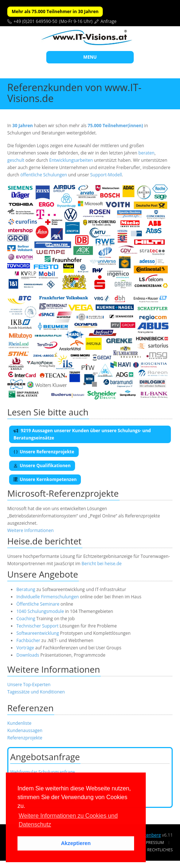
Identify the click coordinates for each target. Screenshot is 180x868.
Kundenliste (19, 723)
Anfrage (109, 21)
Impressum (153, 842)
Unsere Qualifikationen (42, 466)
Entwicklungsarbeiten (72, 160)
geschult (16, 160)
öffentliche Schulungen (44, 175)
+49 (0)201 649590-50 (35, 21)
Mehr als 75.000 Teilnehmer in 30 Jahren (55, 11)
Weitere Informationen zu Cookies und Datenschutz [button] (68, 820)
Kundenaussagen (25, 730)
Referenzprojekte (25, 738)
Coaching (26, 619)
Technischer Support (37, 626)
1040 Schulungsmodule (41, 611)
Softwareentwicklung (38, 633)
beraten (146, 153)
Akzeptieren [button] (76, 843)
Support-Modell (106, 175)
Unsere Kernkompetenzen (45, 479)
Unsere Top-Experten (29, 685)
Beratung (26, 589)
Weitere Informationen (30, 530)
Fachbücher (28, 640)
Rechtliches (160, 850)
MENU (90, 57)
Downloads (28, 655)
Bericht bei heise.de (102, 564)
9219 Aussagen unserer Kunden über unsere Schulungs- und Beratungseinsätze (82, 434)
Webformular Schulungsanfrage (42, 772)
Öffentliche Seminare (38, 604)
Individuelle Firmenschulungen (48, 597)
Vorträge (25, 648)
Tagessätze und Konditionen (36, 692)
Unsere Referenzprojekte (44, 452)
